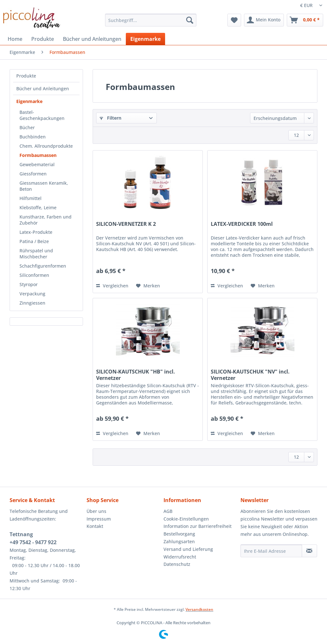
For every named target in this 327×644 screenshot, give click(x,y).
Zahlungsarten (179, 541)
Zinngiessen (32, 303)
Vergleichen (112, 286)
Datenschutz (177, 564)
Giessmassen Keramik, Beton (44, 186)
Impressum (99, 519)
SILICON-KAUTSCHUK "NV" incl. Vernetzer (250, 375)
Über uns (96, 511)
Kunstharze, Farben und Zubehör (46, 220)
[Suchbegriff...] (151, 20)
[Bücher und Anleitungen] (92, 39)
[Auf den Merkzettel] (148, 286)
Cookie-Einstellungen (186, 519)
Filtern (110, 118)
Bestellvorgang (179, 534)
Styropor (29, 284)
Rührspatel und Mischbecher (36, 254)
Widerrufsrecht (180, 557)
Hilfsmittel (30, 198)
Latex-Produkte (36, 232)
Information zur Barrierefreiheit (198, 526)
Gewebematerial (37, 164)
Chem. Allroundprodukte (46, 146)
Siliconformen (34, 275)
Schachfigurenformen (43, 266)
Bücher (27, 127)
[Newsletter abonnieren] (309, 551)
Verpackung (32, 294)
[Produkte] (43, 39)
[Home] (15, 39)
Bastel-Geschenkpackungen (42, 115)
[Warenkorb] (305, 20)
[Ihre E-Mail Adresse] (271, 551)
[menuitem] (151, 23)
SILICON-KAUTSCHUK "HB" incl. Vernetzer (136, 375)
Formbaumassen (38, 155)
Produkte (26, 76)
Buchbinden (33, 137)
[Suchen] (190, 20)
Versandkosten (199, 609)
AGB (168, 511)
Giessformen (33, 174)
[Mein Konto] (264, 20)
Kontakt (95, 526)
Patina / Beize (34, 241)
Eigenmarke (29, 101)
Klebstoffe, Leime (38, 207)
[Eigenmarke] (145, 39)
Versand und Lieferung (188, 549)
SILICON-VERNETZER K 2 (126, 224)
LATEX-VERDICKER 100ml (242, 224)
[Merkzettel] (234, 20)
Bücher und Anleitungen (43, 89)
